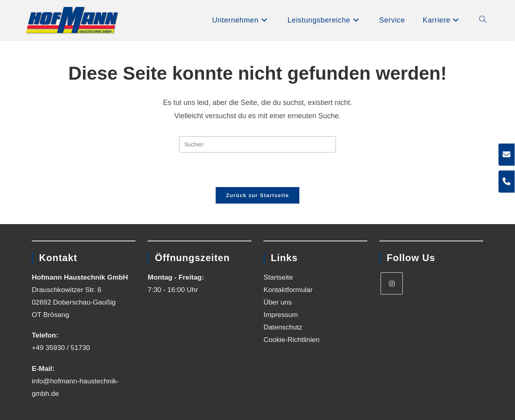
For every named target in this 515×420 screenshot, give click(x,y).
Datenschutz (283, 327)
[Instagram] (392, 283)
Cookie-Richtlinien (291, 340)
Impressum (281, 315)
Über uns (278, 302)
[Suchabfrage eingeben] (257, 144)
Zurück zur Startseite (258, 195)
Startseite (278, 277)
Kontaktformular (288, 290)
